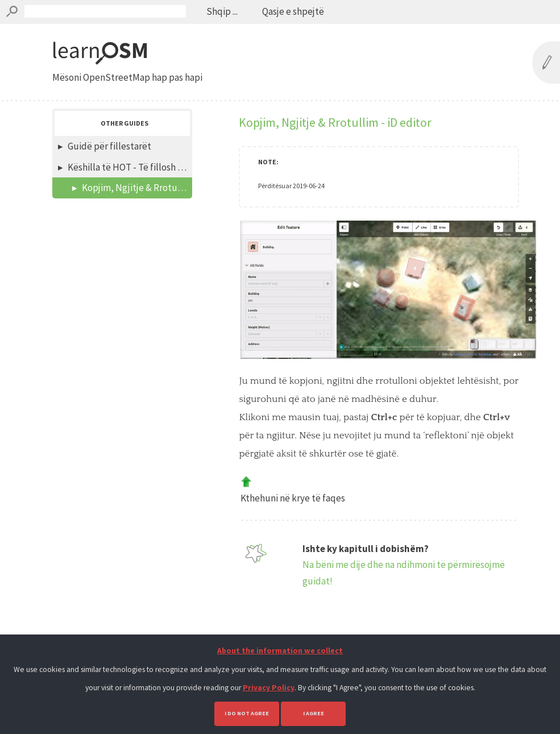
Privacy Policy (269, 688)
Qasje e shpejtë (293, 11)
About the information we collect (280, 651)
